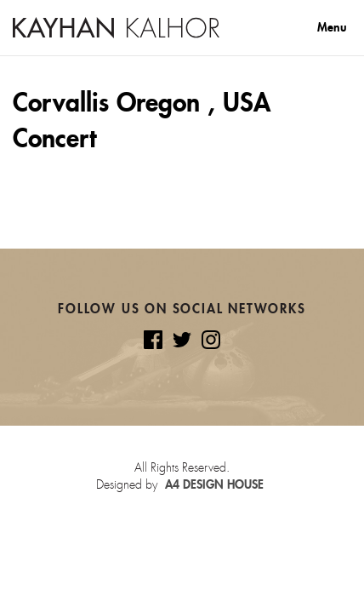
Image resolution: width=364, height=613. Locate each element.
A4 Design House (214, 484)
